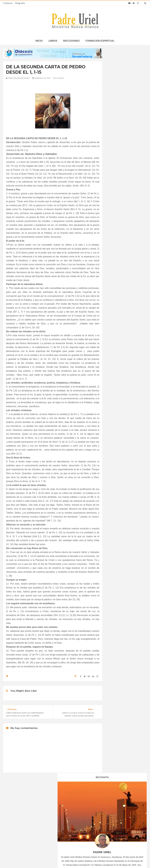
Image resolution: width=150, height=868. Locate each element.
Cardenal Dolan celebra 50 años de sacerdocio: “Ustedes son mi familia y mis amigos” (122, 815)
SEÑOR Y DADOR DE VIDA (126, 446)
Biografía (20, 3)
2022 (114, 275)
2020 (114, 267)
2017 (114, 255)
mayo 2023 (116, 298)
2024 (114, 323)
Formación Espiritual (120, 351)
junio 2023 (116, 302)
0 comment (59, 78)
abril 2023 (116, 294)
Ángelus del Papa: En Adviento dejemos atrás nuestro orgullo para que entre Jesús (28, 832)
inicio (39, 41)
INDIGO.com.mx (114, 860)
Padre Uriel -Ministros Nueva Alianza (67, 860)
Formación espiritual (100, 41)
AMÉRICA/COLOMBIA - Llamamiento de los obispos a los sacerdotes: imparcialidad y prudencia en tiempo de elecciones (74, 827)
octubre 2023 (117, 318)
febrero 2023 (117, 286)
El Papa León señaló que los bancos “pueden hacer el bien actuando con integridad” (122, 834)
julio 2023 (115, 306)
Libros (53, 41)
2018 (114, 259)
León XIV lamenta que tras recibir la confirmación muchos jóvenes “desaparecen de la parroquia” (121, 824)
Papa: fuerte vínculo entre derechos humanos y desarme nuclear (29, 823)
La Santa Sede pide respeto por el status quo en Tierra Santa (28, 815)
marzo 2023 (116, 290)
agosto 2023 (117, 310)
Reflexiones (71, 41)
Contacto (8, 3)
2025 (114, 327)
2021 (114, 271)
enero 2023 (116, 282)
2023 (114, 279)
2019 (114, 263)
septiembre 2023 (119, 314)
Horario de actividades (90, 796)
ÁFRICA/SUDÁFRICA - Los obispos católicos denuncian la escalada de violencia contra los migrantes (75, 816)
